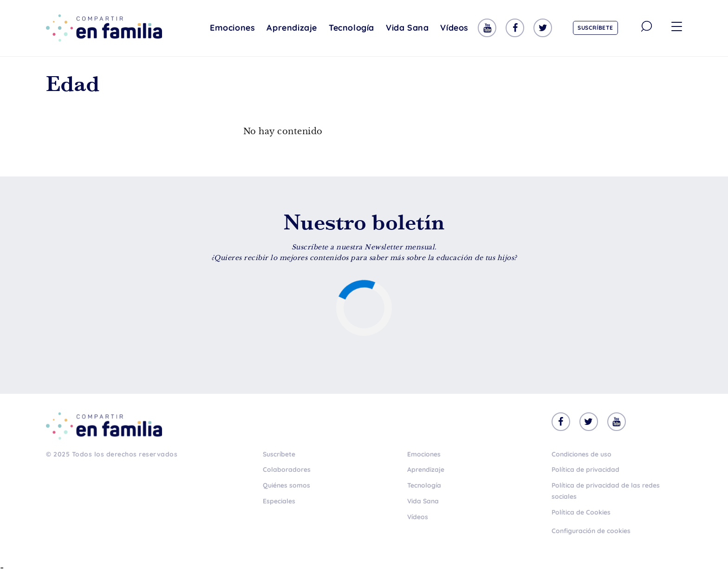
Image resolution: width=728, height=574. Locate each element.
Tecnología (351, 28)
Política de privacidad (585, 470)
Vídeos (454, 28)
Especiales (279, 501)
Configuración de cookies (591, 531)
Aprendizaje (292, 28)
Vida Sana (407, 28)
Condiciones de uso (582, 454)
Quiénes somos (286, 485)
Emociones (232, 28)
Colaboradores (287, 470)
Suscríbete (595, 28)
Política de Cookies (581, 512)
